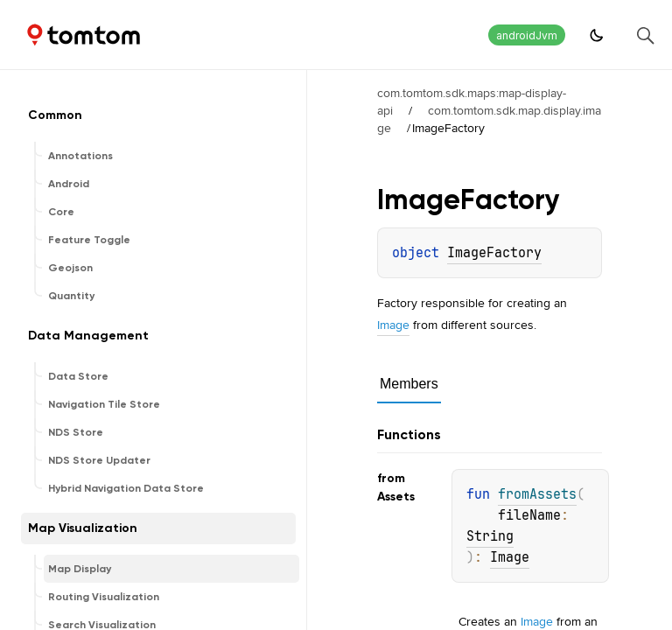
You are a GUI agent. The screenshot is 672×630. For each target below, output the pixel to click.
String (490, 536)
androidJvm (527, 35)
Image (393, 325)
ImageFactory (494, 253)
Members (409, 384)
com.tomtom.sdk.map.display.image (489, 119)
